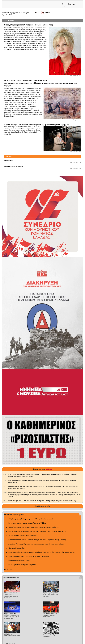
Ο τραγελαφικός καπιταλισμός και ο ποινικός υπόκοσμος (28, 25)
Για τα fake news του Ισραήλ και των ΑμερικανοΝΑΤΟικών (28, 523)
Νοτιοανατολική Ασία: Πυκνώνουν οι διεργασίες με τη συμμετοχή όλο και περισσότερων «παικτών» (41, 552)
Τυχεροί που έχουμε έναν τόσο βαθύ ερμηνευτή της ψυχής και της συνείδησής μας (37, 125)
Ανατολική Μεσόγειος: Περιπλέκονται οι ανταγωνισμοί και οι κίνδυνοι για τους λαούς (36, 544)
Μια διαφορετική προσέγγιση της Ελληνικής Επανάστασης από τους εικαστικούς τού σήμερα (42, 83)
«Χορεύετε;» (9, 161)
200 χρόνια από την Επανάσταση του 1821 (23, 536)
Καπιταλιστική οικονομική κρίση (19, 561)
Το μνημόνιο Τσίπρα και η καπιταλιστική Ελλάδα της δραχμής (29, 556)
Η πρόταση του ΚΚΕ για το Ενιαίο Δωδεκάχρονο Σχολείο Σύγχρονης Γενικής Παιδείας (37, 540)
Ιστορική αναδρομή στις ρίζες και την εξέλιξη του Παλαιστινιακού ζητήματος (34, 527)
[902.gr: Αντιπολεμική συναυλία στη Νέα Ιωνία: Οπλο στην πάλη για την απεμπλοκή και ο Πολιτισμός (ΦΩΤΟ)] (5, 501)
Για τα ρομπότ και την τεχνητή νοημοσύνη (22, 565)
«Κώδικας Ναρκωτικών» (17, 548)
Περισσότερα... (9, 569)
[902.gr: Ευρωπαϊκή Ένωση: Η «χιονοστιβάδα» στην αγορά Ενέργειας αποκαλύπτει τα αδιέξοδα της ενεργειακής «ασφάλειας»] (5, 480)
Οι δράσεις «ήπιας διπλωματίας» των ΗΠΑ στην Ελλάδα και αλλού (31, 519)
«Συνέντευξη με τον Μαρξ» (14, 167)
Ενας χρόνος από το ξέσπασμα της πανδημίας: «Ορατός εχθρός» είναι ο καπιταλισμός (37, 531)
